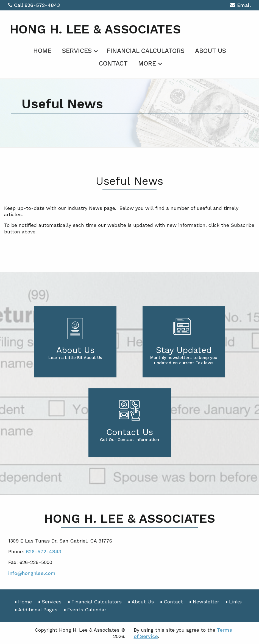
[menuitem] (42, 50)
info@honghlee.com (32, 573)
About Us (211, 51)
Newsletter (206, 602)
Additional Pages (38, 610)
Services (77, 51)
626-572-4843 (42, 5)
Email (240, 6)
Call (16, 5)
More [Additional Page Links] (147, 63)
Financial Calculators (146, 51)
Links (235, 602)
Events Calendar (87, 610)
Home (42, 51)
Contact (113, 63)
